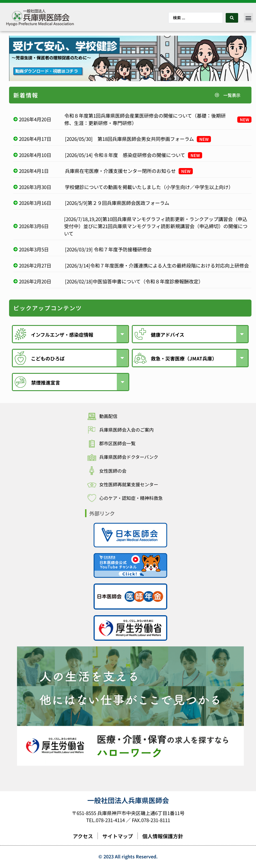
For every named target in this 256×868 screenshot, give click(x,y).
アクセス (83, 837)
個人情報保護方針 (163, 837)
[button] (248, 18)
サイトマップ (118, 837)
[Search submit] (232, 18)
